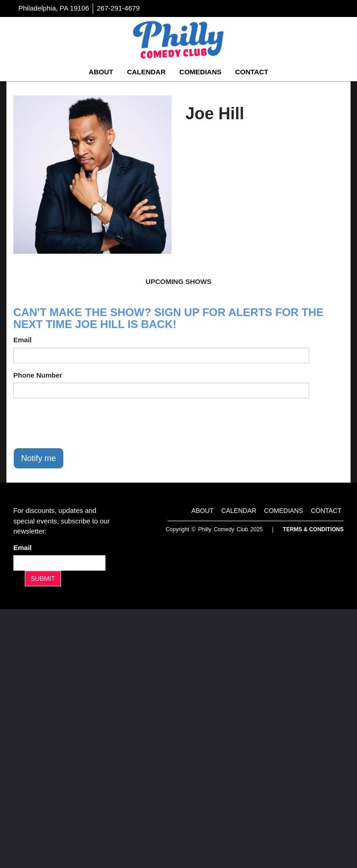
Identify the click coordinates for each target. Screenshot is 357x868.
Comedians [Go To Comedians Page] (201, 72)
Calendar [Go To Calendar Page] (146, 72)
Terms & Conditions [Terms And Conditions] (313, 529)
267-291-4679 (118, 8)
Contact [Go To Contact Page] (251, 72)
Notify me (39, 458)
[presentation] (83, 423)
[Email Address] (59, 563)
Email (22, 340)
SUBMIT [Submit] (43, 579)
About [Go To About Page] (101, 72)
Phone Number (38, 375)
